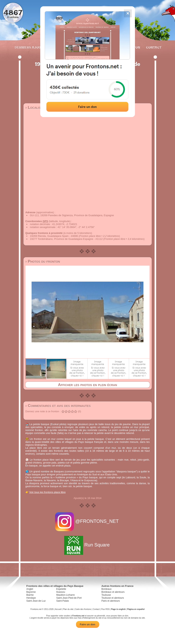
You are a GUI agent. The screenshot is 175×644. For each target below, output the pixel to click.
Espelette (61, 589)
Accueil (58, 609)
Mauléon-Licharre (65, 595)
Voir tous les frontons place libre (47, 492)
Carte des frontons (83, 609)
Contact (153, 47)
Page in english (118, 609)
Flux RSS (105, 609)
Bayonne (31, 592)
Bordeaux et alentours (113, 592)
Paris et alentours (111, 601)
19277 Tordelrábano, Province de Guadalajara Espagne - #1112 (66, 239)
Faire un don (88, 624)
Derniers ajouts (29, 47)
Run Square (87, 545)
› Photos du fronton (43, 261)
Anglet (30, 589)
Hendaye (31, 598)
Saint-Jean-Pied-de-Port (69, 598)
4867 (13, 12)
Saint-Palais (63, 601)
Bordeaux (106, 589)
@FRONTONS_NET (87, 521)
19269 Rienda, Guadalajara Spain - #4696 (54, 236)
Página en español (136, 609)
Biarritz (30, 595)
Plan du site (68, 609)
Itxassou (61, 592)
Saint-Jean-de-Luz (36, 601)
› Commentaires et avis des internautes (58, 406)
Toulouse (106, 595)
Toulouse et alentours (113, 598)
